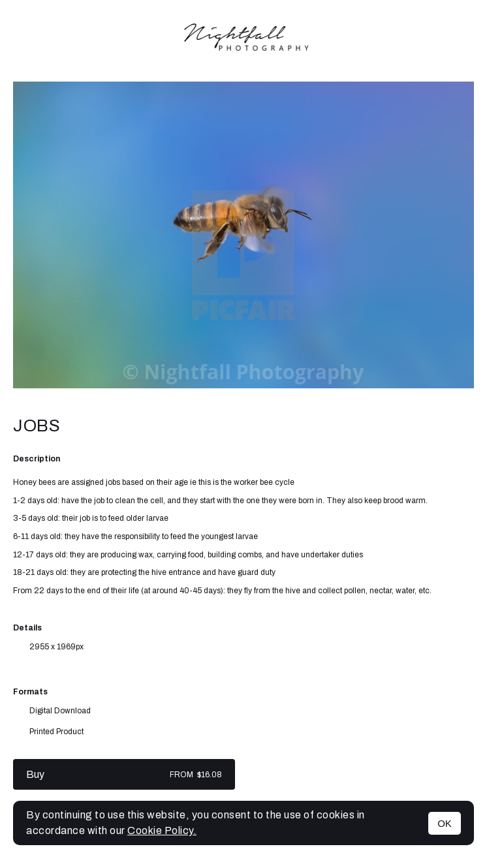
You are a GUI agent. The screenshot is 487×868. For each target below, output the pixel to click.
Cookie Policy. (162, 830)
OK (445, 823)
